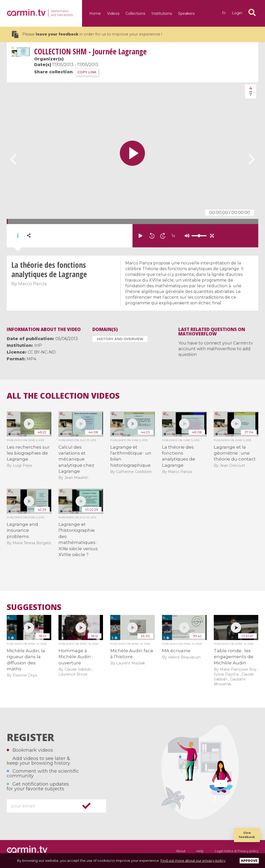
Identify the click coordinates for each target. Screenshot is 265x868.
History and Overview (120, 339)
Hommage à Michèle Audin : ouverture (76, 657)
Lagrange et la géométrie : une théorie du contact (235, 453)
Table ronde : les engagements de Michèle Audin (234, 657)
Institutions (162, 13)
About (181, 851)
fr (224, 13)
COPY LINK (87, 72)
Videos (113, 13)
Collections (135, 13)
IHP (38, 345)
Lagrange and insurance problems (22, 530)
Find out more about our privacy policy (193, 860)
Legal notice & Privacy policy (237, 851)
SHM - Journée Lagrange (90, 51)
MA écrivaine (176, 651)
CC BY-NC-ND (42, 352)
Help (200, 851)
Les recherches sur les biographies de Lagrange (28, 453)
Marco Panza (32, 284)
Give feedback (247, 835)
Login (237, 13)
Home (95, 13)
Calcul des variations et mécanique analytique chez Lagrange (76, 459)
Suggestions (34, 607)
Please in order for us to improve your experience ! (87, 34)
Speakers (186, 13)
